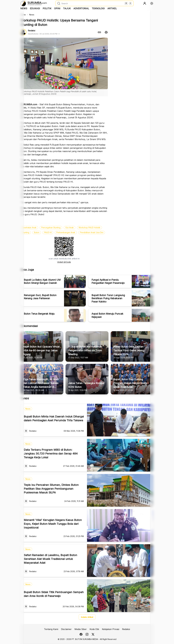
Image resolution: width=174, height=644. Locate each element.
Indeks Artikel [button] (87, 617)
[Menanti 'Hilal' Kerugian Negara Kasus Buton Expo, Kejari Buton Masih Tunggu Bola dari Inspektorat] (87, 525)
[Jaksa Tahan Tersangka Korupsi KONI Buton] (87, 379)
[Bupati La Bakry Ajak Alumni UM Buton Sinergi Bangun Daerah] (53, 281)
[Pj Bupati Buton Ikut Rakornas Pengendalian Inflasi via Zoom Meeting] (87, 346)
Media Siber (81, 629)
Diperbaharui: (44, 34)
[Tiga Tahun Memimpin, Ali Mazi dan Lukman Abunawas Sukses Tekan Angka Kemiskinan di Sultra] (42, 379)
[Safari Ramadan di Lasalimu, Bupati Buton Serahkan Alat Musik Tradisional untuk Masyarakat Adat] (87, 561)
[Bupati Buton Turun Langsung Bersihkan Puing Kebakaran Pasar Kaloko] (121, 298)
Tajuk (67, 8)
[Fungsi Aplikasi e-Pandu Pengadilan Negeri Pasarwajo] (121, 281)
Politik (47, 8)
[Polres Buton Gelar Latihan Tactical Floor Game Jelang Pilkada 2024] (132, 346)
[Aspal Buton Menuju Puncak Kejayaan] (121, 315)
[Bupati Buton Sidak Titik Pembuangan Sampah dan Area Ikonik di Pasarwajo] (87, 596)
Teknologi (98, 8)
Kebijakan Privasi (111, 629)
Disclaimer (66, 629)
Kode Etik (94, 629)
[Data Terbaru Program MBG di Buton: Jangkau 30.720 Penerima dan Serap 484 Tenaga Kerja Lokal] (87, 455)
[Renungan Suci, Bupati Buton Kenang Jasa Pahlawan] (53, 298)
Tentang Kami (51, 629)
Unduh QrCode (64, 262)
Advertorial (81, 8)
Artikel (112, 8)
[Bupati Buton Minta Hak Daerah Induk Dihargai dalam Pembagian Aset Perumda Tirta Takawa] (87, 420)
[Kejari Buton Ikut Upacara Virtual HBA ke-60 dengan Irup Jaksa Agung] (42, 346)
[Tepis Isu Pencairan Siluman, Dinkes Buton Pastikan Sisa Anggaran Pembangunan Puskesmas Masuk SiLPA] (87, 490)
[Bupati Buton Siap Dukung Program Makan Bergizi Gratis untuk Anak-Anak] (132, 379)
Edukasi (35, 8)
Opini (57, 8)
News (24, 8)
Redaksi (126, 629)
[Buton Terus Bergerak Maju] (53, 315)
